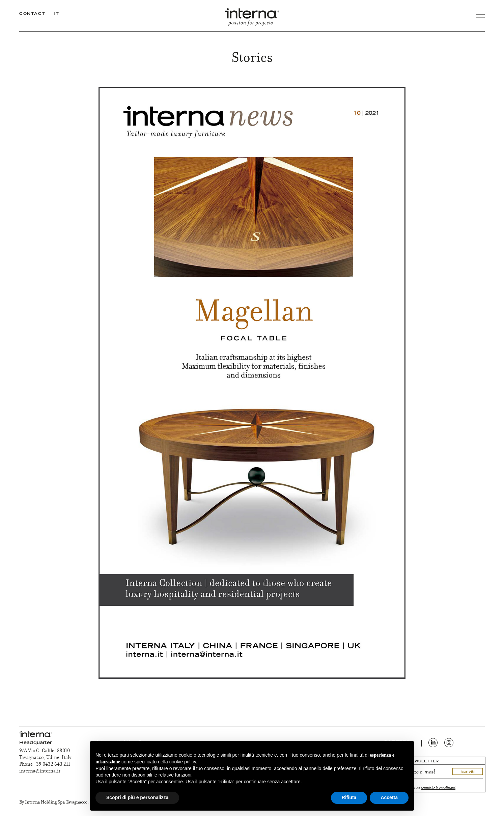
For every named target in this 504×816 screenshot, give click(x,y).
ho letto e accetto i (424, 788)
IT (56, 14)
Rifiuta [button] (349, 797)
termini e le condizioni (438, 788)
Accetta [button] (389, 797)
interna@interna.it (40, 771)
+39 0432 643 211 (52, 765)
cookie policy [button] (183, 762)
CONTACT (32, 14)
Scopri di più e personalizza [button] (137, 797)
